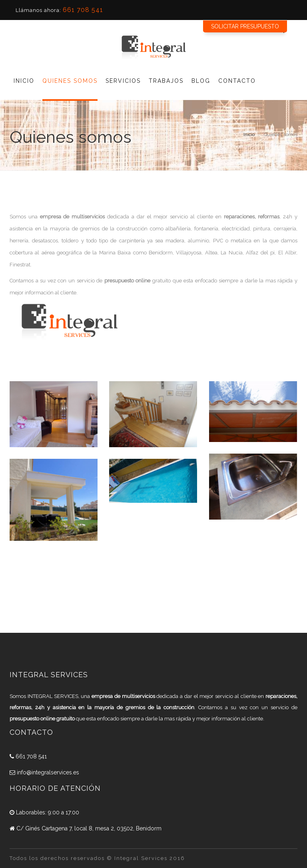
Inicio (24, 81)
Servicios (123, 81)
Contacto (237, 81)
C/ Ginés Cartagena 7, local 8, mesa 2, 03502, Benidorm (86, 828)
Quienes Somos (70, 81)
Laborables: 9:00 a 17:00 (44, 812)
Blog (201, 81)
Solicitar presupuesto (245, 26)
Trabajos (166, 81)
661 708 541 (83, 10)
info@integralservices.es (44, 772)
